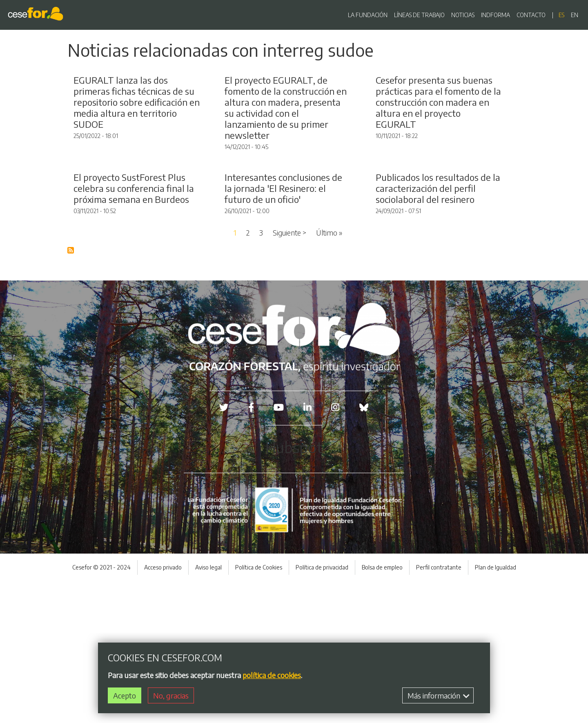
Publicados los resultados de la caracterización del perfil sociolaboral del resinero (438, 330)
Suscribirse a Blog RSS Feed (71, 392)
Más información (439, 695)
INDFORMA (496, 15)
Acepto (125, 695)
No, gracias (171, 695)
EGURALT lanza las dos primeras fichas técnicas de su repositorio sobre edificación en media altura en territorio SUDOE (137, 173)
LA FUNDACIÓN (368, 15)
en (575, 15)
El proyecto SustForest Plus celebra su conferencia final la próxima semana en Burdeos (134, 330)
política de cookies (272, 675)
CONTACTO (531, 15)
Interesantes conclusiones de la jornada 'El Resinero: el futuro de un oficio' (283, 330)
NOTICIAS (463, 15)
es (561, 15)
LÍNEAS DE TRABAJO (419, 15)
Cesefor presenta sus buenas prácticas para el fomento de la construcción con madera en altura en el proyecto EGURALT (438, 173)
